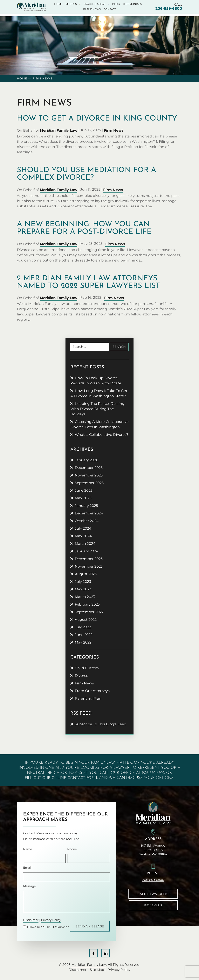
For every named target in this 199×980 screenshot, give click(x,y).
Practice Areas (94, 4)
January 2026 (86, 460)
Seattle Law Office (153, 894)
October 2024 (87, 521)
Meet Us (71, 4)
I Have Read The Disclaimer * (48, 927)
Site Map (97, 970)
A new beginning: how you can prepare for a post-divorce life (84, 228)
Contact (110, 9)
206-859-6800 (169, 8)
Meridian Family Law (59, 130)
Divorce (82, 676)
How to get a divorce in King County (97, 119)
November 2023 (89, 566)
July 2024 (83, 528)
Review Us (153, 905)
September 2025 (89, 483)
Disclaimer (31, 920)
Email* (28, 868)
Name (28, 849)
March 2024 (85, 544)
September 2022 (89, 612)
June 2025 (84, 490)
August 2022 (86, 620)
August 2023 (86, 574)
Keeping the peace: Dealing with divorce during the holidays (97, 409)
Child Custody (87, 668)
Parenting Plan (88, 698)
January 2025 (86, 506)
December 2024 (89, 513)
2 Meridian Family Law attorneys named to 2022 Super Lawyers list (88, 282)
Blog (116, 4)
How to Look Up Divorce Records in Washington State (96, 381)
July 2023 (83, 582)
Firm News (114, 130)
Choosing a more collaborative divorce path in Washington (99, 424)
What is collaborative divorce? (102, 435)
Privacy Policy (51, 920)
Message (29, 886)
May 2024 (83, 536)
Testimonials (132, 4)
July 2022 (83, 627)
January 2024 (87, 551)
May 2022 (83, 642)
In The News (92, 9)
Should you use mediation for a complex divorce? (87, 174)
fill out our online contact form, (61, 778)
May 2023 (83, 589)
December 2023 (89, 559)
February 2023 (87, 604)
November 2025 (89, 475)
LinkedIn (106, 953)
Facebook (93, 953)
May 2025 (83, 498)
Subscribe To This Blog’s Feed (101, 724)
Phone (72, 849)
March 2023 (85, 597)
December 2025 (89, 468)
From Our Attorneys (92, 691)
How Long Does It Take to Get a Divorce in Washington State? (99, 393)
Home (58, 4)
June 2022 (84, 635)
